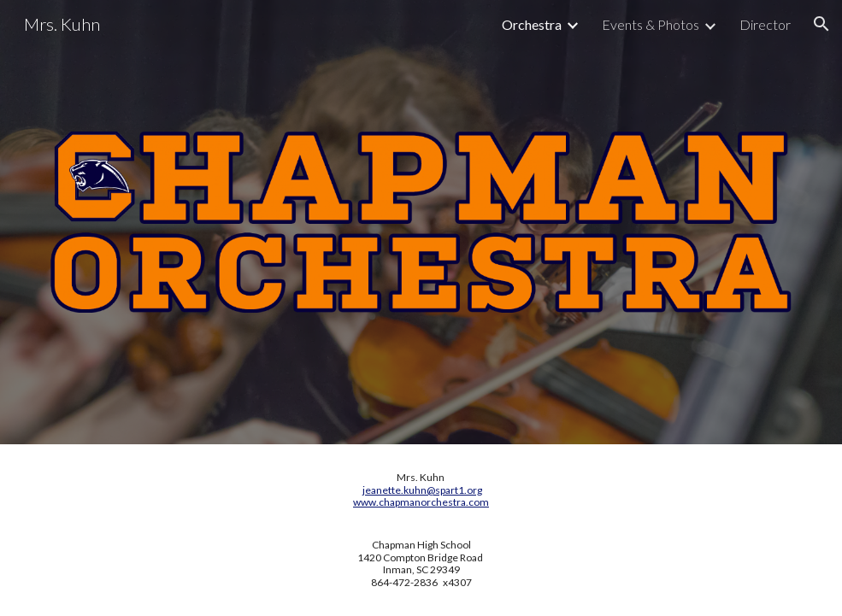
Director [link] (765, 24)
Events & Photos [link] (651, 24)
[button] (821, 24)
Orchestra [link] (532, 24)
